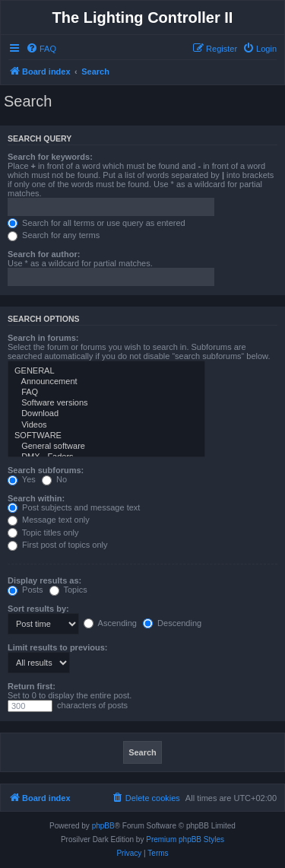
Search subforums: (46, 470)
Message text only (49, 520)
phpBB (103, 826)
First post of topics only (58, 545)
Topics (68, 590)
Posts (25, 590)
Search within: (36, 498)
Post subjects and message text (74, 507)
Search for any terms (54, 235)
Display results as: (44, 580)
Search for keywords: (50, 157)
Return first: (32, 686)
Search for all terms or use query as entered (97, 223)
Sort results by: (38, 609)
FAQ (106, 393)
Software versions (106, 403)
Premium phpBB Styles (185, 839)
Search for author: (44, 254)
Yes (22, 479)
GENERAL (106, 371)
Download (106, 414)
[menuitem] (41, 49)
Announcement (106, 382)
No (54, 479)
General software (106, 447)
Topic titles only (43, 533)
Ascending (110, 623)
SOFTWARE (106, 436)
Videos (106, 425)
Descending (172, 623)
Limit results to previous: (57, 647)
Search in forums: (43, 338)
